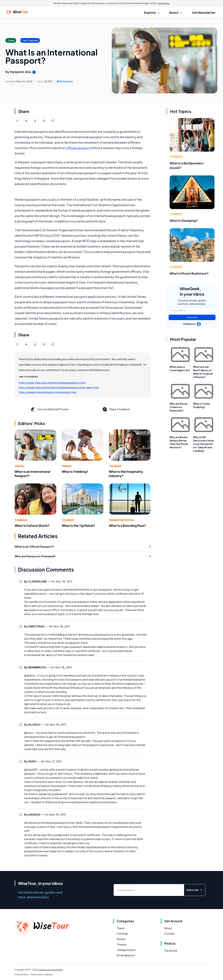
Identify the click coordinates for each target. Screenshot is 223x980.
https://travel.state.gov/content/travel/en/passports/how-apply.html (59, 387)
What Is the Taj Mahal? (78, 525)
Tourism (115, 466)
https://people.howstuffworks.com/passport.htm (48, 392)
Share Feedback (116, 409)
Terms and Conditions (42, 974)
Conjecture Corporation (51, 970)
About (168, 928)
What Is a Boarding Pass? (127, 525)
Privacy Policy (22, 974)
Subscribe (192, 317)
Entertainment (126, 955)
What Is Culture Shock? (32, 525)
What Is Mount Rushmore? (189, 273)
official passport (78, 148)
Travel (20, 466)
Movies (121, 939)
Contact (170, 934)
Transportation (121, 520)
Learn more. (164, 3)
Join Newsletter (204, 12)
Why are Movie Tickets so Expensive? (178, 407)
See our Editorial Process (49, 409)
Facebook (171, 951)
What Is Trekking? (75, 471)
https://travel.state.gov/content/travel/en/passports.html (52, 383)
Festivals (122, 934)
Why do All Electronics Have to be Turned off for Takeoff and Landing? (203, 444)
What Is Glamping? (184, 221)
